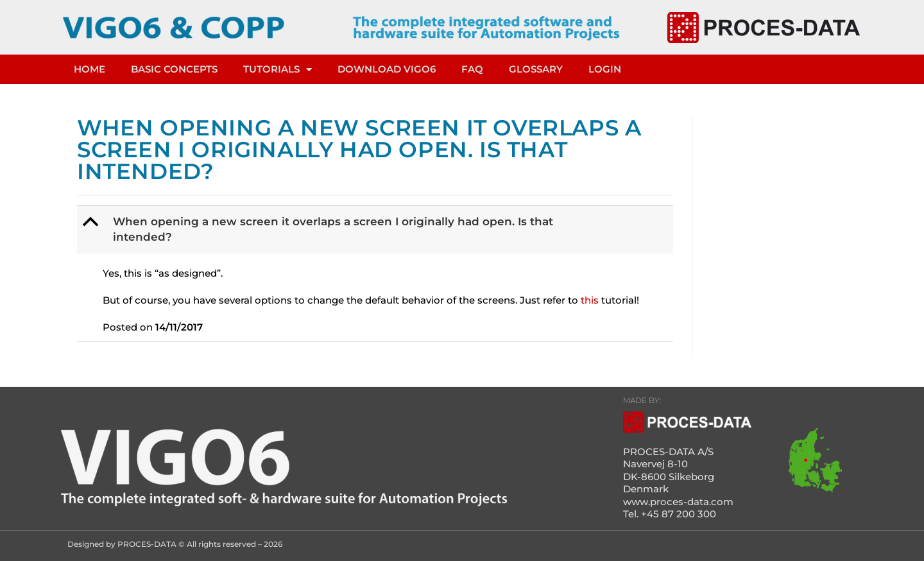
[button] (376, 230)
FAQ (472, 69)
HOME (90, 69)
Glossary (536, 69)
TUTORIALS (278, 70)
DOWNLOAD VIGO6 (387, 69)
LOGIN (605, 69)
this (590, 300)
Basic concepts (174, 69)
